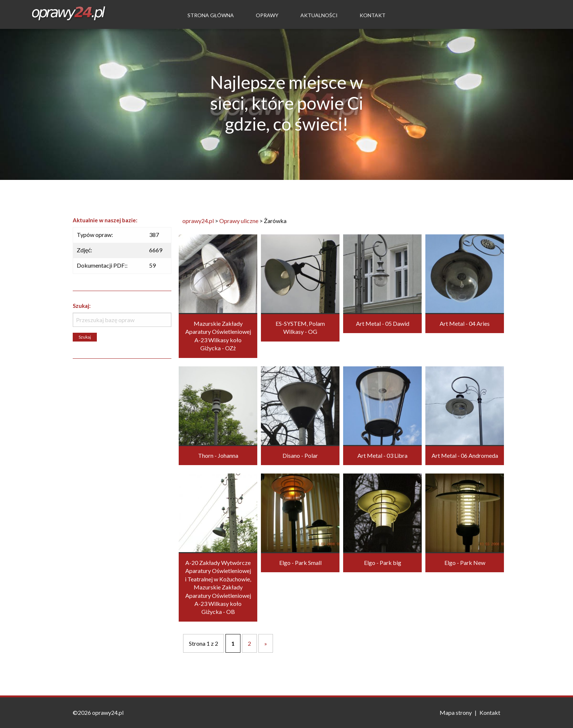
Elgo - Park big (383, 563)
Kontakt (373, 15)
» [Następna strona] (266, 643)
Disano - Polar (300, 455)
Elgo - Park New (465, 563)
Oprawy (267, 15)
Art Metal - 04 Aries (465, 323)
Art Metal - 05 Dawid (383, 323)
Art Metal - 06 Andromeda (465, 455)
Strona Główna (211, 15)
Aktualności (319, 15)
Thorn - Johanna (218, 455)
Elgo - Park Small (300, 563)
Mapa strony (456, 712)
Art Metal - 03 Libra (382, 455)
